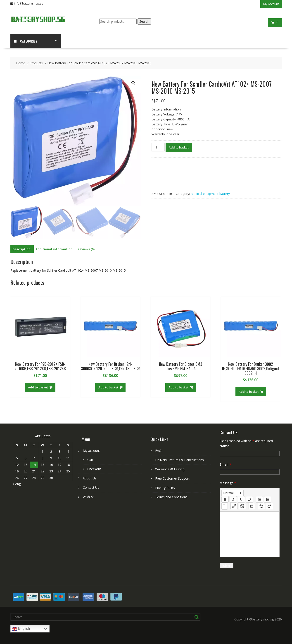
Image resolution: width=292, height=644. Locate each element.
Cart (90, 460)
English (21, 629)
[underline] (241, 499)
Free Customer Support (172, 478)
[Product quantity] (158, 147)
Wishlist (88, 497)
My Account (271, 4)
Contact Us (91, 487)
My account (91, 451)
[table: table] (252, 506)
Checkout (94, 469)
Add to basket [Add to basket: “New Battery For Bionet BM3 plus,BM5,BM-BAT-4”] (178, 387)
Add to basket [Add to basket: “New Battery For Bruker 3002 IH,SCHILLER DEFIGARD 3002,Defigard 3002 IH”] (249, 392)
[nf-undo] (261, 506)
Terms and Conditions (171, 497)
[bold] (225, 499)
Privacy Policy (165, 488)
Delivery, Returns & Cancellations (179, 460)
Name (224, 446)
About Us (90, 478)
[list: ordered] (259, 499)
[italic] (233, 499)
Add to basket (179, 147)
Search (144, 21)
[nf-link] (234, 506)
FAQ (158, 451)
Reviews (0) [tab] (86, 249)
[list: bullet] (268, 499)
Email (225, 464)
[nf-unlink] (242, 506)
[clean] (249, 499)
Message (228, 483)
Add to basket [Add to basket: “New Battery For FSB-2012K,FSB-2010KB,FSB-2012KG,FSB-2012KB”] (38, 387)
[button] (133, 83)
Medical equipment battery (210, 194)
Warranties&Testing (170, 469)
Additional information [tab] (54, 249)
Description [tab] (21, 249)
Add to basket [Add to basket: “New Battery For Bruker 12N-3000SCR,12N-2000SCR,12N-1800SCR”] (108, 387)
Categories (26, 41)
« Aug (17, 484)
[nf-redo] (269, 506)
